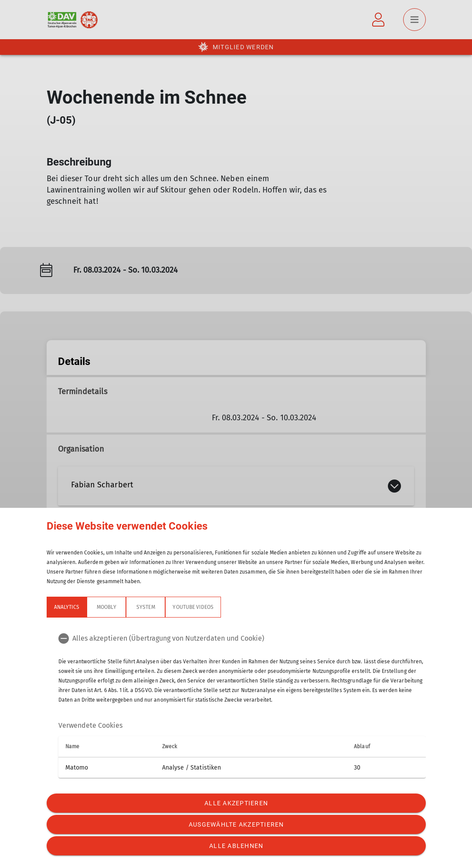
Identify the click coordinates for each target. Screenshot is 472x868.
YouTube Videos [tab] (193, 607)
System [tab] (146, 607)
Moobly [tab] (106, 607)
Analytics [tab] (67, 607)
